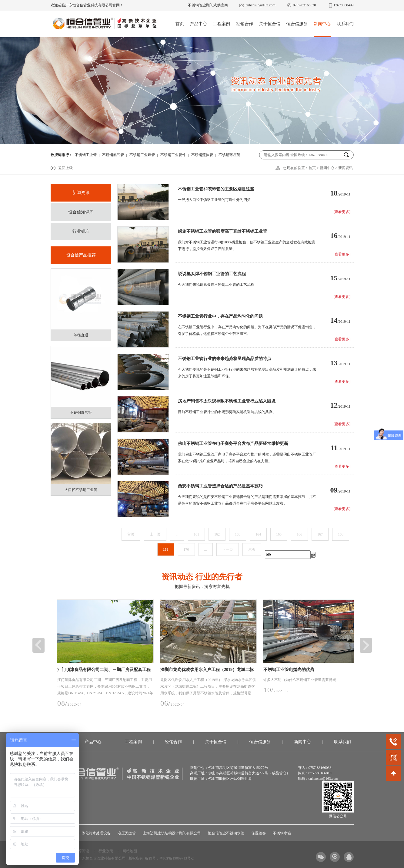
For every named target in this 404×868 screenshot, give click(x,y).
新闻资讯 (346, 168)
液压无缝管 (127, 833)
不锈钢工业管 (86, 155)
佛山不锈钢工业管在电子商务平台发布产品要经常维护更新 (233, 444)
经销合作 (245, 24)
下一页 (228, 549)
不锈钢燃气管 (113, 155)
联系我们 (345, 24)
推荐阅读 (82, 851)
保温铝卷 (259, 833)
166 (299, 534)
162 (217, 534)
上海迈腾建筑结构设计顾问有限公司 (172, 833)
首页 (180, 24)
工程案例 (222, 24)
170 (186, 549)
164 (258, 534)
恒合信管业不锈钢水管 (226, 833)
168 (341, 534)
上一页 (155, 534)
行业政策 (106, 851)
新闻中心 (322, 24)
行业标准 (81, 231)
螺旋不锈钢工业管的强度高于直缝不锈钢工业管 (222, 231)
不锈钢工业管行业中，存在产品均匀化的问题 (220, 316)
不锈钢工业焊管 (142, 155)
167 (320, 534)
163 (238, 534)
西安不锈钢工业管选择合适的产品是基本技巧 (220, 486)
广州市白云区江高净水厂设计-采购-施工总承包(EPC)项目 (52, 671)
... (177, 534)
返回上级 (65, 168)
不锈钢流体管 (202, 155)
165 (279, 534)
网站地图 (130, 851)
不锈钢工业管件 (173, 155)
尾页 (252, 549)
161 (196, 534)
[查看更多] (342, 212)
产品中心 (199, 24)
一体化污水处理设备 (94, 833)
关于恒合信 (270, 24)
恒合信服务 (297, 24)
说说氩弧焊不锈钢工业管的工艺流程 (212, 274)
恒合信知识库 (81, 212)
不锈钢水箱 (282, 833)
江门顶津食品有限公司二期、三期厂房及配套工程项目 (158, 671)
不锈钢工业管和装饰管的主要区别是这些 (216, 189)
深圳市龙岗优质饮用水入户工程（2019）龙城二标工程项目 (261, 671)
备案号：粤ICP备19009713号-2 (169, 858)
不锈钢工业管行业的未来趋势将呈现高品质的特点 (225, 359)
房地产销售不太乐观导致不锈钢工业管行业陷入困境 (227, 401)
